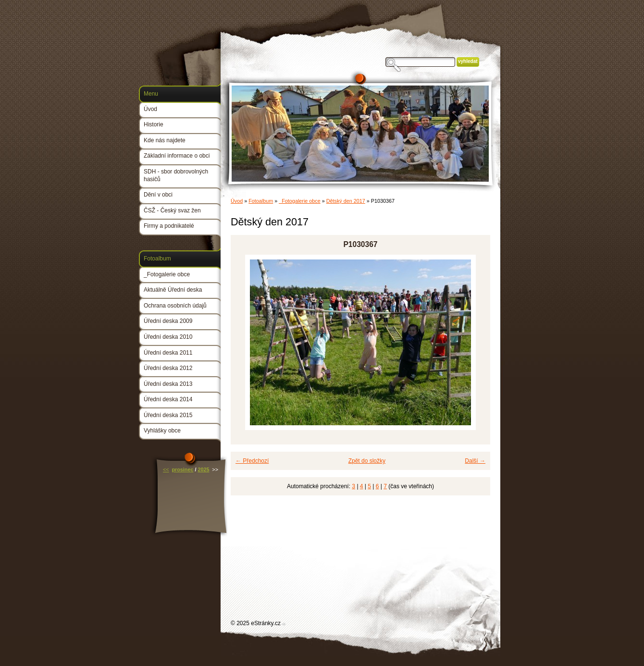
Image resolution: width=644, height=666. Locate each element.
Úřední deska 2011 (168, 353)
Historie (154, 124)
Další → (475, 461)
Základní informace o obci (177, 156)
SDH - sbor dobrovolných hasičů (176, 175)
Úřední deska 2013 (168, 384)
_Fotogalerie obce (299, 201)
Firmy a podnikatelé (169, 226)
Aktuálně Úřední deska (173, 290)
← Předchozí (252, 461)
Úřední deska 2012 (168, 368)
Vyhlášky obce (162, 431)
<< (166, 469)
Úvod (237, 201)
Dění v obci (158, 195)
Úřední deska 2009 (168, 321)
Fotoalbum (261, 201)
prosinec (182, 469)
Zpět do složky (367, 461)
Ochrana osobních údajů (175, 306)
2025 (203, 469)
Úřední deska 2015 (168, 415)
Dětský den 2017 (346, 201)
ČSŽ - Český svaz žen (172, 210)
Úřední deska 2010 (168, 337)
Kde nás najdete (165, 140)
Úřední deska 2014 (168, 399)
